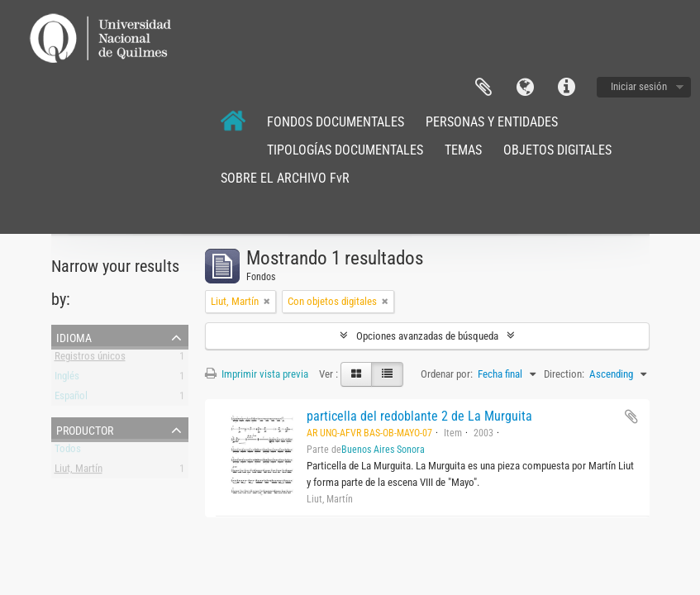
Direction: (564, 374)
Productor (85, 429)
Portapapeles (483, 88)
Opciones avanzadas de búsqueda (427, 336)
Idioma (525, 88)
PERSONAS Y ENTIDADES (492, 122)
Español (71, 399)
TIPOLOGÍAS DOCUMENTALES (345, 150)
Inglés (67, 379)
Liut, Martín (79, 471)
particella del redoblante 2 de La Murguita (419, 416)
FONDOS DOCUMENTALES (336, 122)
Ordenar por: (447, 374)
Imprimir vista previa (257, 374)
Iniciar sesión (639, 86)
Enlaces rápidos (566, 88)
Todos (68, 452)
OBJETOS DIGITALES (557, 150)
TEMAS (463, 150)
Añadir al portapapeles (631, 416)
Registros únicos (90, 359)
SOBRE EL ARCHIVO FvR (285, 178)
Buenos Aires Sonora (383, 450)
